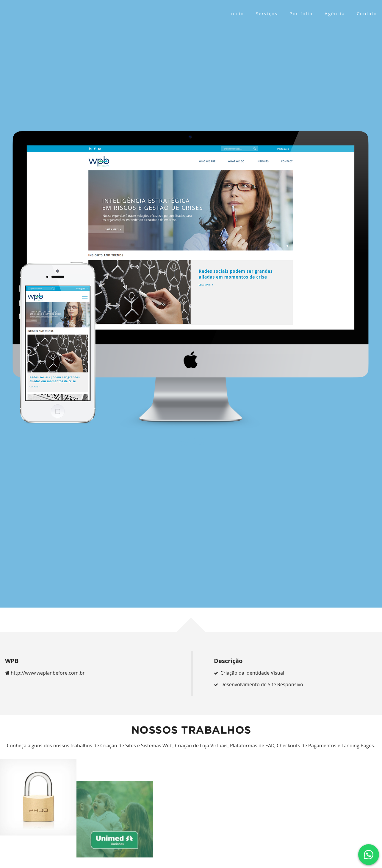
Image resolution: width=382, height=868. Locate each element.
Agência (335, 13)
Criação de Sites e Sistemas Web (136, 746)
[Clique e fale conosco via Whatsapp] (369, 855)
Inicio (237, 13)
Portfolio (301, 13)
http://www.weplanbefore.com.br (45, 673)
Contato (367, 13)
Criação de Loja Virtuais (201, 746)
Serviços (267, 13)
